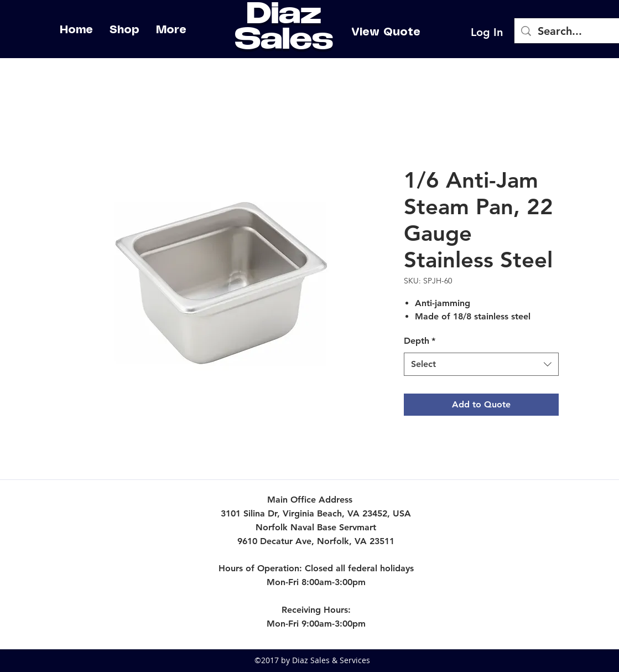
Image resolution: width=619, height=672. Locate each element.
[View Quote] (386, 32)
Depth (420, 341)
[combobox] (481, 365)
